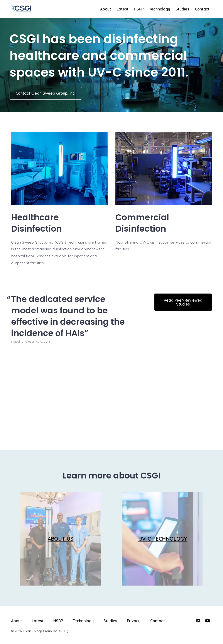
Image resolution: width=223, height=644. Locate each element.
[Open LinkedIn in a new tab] (198, 621)
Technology (160, 9)
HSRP (139, 9)
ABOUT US (61, 539)
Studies (182, 9)
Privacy (134, 621)
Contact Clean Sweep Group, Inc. (46, 93)
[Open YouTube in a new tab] (208, 621)
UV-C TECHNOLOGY (163, 539)
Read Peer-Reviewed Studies (183, 302)
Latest (123, 9)
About (106, 9)
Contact (202, 9)
